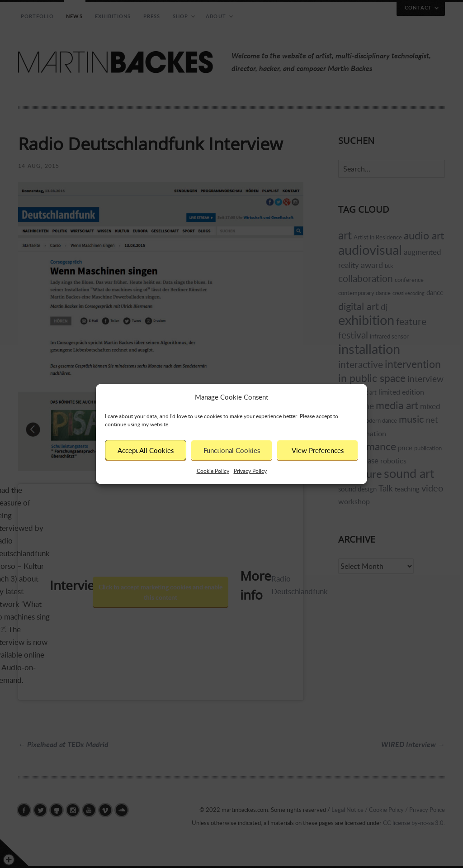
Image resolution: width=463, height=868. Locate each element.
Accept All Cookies (146, 450)
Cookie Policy (213, 471)
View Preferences (318, 450)
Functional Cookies (232, 450)
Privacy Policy (250, 471)
